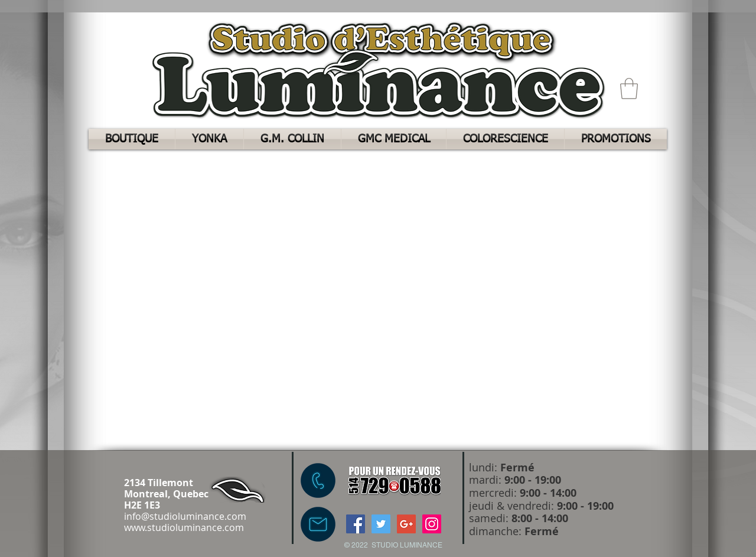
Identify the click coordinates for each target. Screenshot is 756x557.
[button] (629, 89)
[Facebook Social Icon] (356, 524)
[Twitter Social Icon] (381, 524)
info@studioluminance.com (185, 516)
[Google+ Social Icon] (406, 524)
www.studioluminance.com (184, 527)
